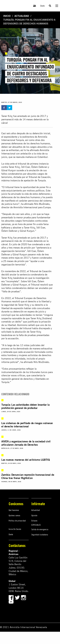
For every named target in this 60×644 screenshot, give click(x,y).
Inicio (7, 16)
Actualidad (22, 16)
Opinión (34, 515)
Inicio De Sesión (15, 529)
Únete (42, 6)
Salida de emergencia (40, 529)
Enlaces (34, 521)
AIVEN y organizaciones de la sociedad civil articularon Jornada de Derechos (26, 443)
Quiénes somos (14, 515)
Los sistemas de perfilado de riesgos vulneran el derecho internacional (27, 425)
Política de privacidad (17, 521)
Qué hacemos (14, 510)
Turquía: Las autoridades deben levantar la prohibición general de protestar (25, 406)
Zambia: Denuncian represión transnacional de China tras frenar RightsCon (28, 476)
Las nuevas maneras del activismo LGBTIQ (25, 460)
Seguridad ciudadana (40, 535)
